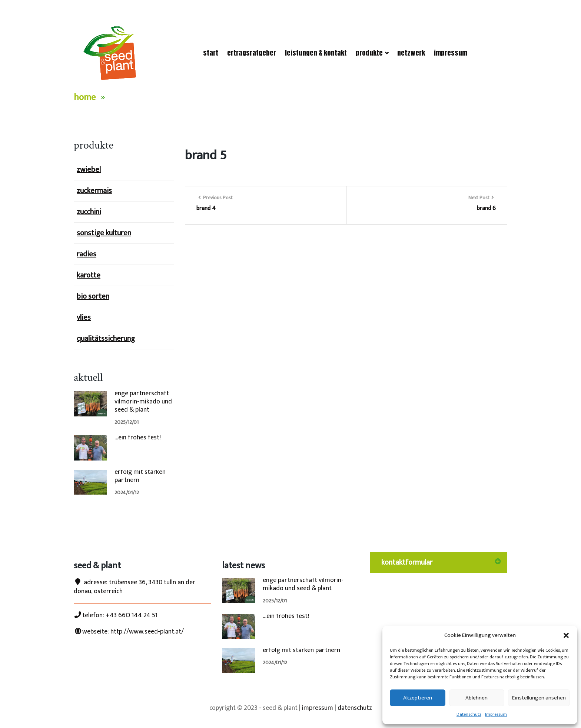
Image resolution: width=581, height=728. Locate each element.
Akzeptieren (418, 698)
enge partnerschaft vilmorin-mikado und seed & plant (143, 402)
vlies (84, 318)
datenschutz (355, 708)
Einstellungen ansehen (539, 698)
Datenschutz (469, 714)
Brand (122, 97)
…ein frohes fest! (138, 438)
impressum (318, 708)
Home (85, 97)
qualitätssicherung (106, 339)
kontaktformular (407, 562)
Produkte (372, 53)
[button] (566, 635)
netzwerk (411, 53)
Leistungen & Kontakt (316, 53)
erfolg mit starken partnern (140, 476)
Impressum (496, 714)
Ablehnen (477, 698)
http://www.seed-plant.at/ (147, 632)
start (211, 53)
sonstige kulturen (104, 233)
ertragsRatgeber (252, 53)
